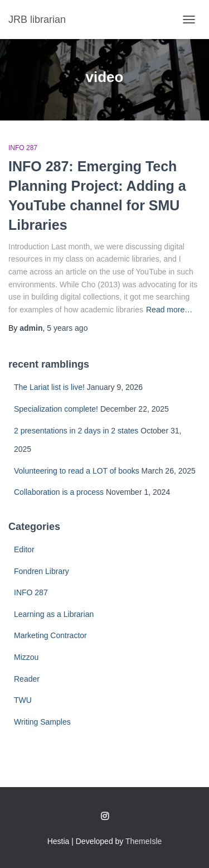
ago (67, 328)
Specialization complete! (56, 409)
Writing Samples (42, 722)
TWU (23, 700)
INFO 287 (23, 148)
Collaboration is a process (59, 492)
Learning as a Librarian (54, 614)
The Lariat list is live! (49, 387)
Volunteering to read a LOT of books (77, 471)
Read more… (169, 310)
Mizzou (26, 657)
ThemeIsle (144, 841)
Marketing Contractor (50, 635)
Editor (24, 549)
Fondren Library (42, 571)
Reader (27, 679)
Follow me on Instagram (105, 817)
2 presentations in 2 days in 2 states (76, 431)
